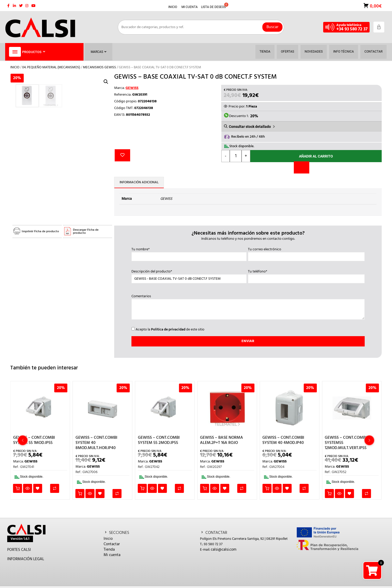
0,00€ (375, 6)
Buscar (272, 27)
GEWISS (132, 88)
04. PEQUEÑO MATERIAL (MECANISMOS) (51, 67)
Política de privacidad (168, 330)
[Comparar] (302, 167)
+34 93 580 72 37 (352, 29)
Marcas (99, 52)
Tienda (109, 550)
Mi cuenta (112, 555)
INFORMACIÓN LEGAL (26, 559)
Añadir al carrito (316, 156)
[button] (106, 82)
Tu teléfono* (306, 275)
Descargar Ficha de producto (86, 231)
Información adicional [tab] (139, 182)
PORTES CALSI (19, 550)
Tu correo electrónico (306, 253)
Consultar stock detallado (250, 127)
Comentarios (248, 308)
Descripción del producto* (189, 275)
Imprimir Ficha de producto (40, 231)
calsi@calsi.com (224, 550)
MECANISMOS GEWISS (99, 67)
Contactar (112, 544)
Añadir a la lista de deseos (122, 155)
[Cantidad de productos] (236, 156)
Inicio (15, 67)
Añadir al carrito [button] (18, 488)
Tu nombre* (189, 253)
